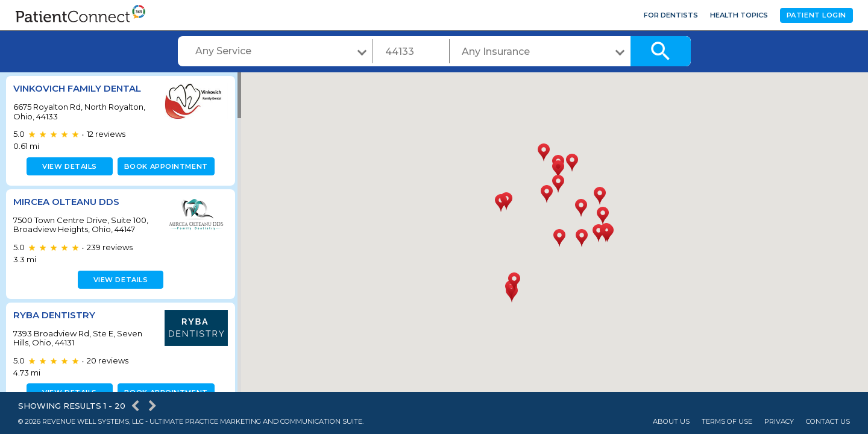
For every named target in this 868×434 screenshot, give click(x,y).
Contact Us (828, 422)
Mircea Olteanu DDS (66, 202)
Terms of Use (727, 422)
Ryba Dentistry (54, 315)
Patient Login (816, 15)
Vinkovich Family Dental (77, 88)
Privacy (779, 422)
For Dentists (671, 15)
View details (68, 166)
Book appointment (164, 166)
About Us (671, 422)
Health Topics (739, 15)
